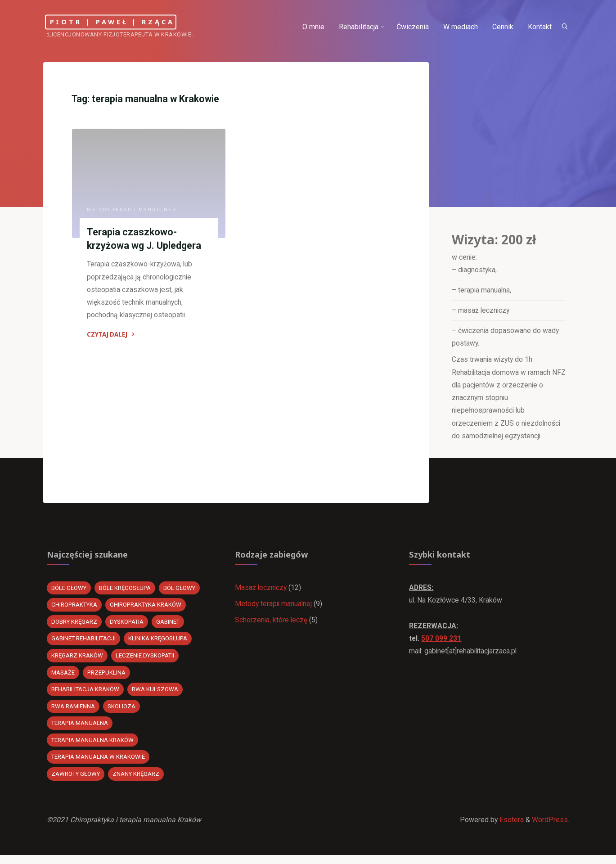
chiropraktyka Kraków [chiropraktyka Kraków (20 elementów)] (148, 610)
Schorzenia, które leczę (272, 626)
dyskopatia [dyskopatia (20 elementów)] (129, 628)
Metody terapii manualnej (132, 211)
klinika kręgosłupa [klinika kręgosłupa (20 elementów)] (160, 645)
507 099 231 (442, 645)
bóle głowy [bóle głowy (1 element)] (70, 593)
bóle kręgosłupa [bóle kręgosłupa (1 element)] (126, 593)
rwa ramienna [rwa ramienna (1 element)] (74, 713)
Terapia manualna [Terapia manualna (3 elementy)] (81, 730)
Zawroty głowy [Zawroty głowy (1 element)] (77, 781)
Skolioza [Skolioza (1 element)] (122, 713)
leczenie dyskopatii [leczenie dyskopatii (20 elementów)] (146, 662)
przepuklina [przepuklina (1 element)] (107, 679)
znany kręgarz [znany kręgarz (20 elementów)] (138, 781)
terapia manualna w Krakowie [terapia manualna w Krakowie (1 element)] (99, 764)
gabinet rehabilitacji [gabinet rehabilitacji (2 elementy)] (84, 645)
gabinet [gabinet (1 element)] (171, 628)
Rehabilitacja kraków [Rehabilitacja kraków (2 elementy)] (86, 696)
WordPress (550, 828)
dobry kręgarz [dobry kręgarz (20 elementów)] (75, 628)
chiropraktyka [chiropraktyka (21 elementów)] (75, 610)
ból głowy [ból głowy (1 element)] (181, 593)
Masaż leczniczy (262, 593)
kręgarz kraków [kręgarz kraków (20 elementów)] (78, 662)
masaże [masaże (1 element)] (63, 679)
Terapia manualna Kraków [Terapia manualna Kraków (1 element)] (93, 747)
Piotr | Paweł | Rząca (126, 22)
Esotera (511, 828)
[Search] (563, 27)
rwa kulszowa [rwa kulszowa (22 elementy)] (156, 696)
